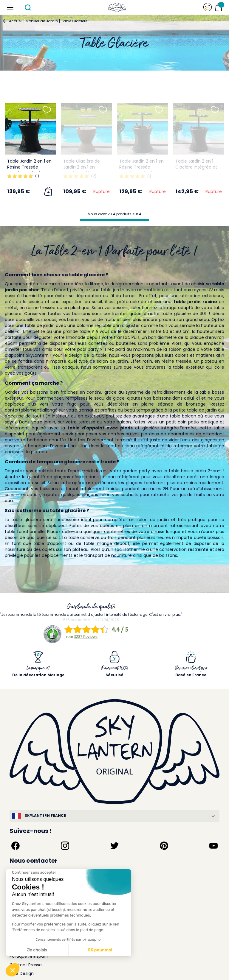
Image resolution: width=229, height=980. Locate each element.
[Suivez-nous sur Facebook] (16, 846)
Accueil (16, 21)
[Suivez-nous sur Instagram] (65, 846)
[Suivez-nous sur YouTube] (213, 846)
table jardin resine (195, 302)
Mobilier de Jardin (42, 21)
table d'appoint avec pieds (100, 428)
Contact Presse (26, 965)
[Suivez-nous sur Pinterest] (164, 846)
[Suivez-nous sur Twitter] (114, 846)
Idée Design (22, 973)
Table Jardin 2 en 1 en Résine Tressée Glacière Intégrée (29, 167)
